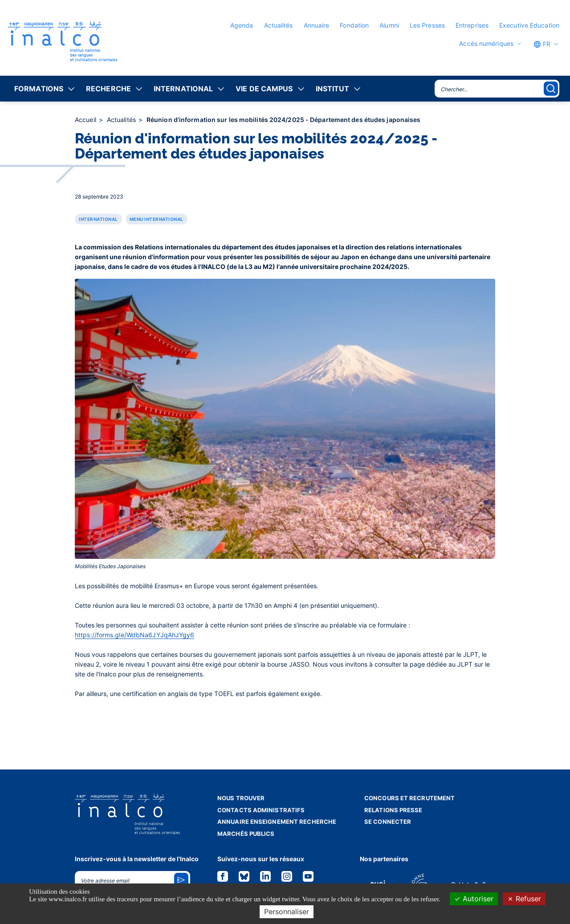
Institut (333, 89)
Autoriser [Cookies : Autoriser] (474, 899)
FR (542, 44)
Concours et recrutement (409, 798)
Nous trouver (241, 798)
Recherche (108, 89)
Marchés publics (246, 834)
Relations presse (393, 810)
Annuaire (317, 25)
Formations (39, 89)
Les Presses (427, 25)
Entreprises (472, 25)
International (183, 89)
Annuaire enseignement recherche (277, 822)
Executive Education (529, 25)
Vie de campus (264, 89)
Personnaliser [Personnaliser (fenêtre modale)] (287, 912)
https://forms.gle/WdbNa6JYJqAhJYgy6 (135, 635)
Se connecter (388, 822)
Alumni (389, 25)
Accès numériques (486, 44)
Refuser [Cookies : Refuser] (524, 899)
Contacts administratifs (261, 810)
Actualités (279, 25)
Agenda (242, 25)
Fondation (354, 25)
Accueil (86, 120)
